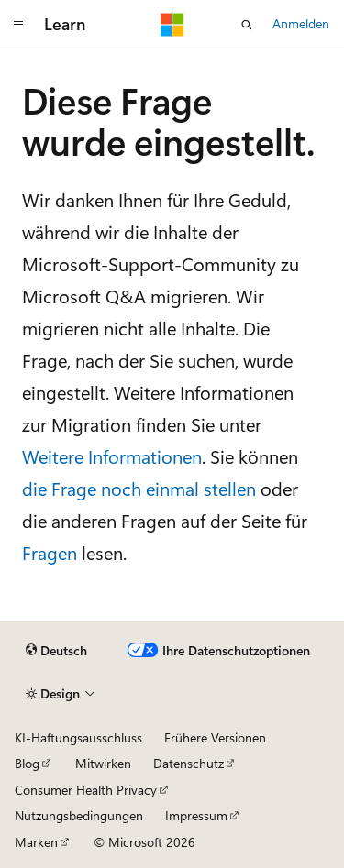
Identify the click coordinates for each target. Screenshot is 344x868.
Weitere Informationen (112, 456)
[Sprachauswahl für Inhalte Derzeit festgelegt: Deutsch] (56, 651)
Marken (36, 842)
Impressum (196, 815)
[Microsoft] (172, 25)
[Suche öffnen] (247, 25)
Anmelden (301, 23)
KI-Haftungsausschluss (78, 737)
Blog (27, 763)
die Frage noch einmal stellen (139, 488)
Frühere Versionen (215, 737)
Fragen (50, 552)
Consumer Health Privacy (86, 790)
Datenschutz (189, 763)
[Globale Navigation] (18, 25)
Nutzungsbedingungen (79, 815)
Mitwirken (103, 763)
